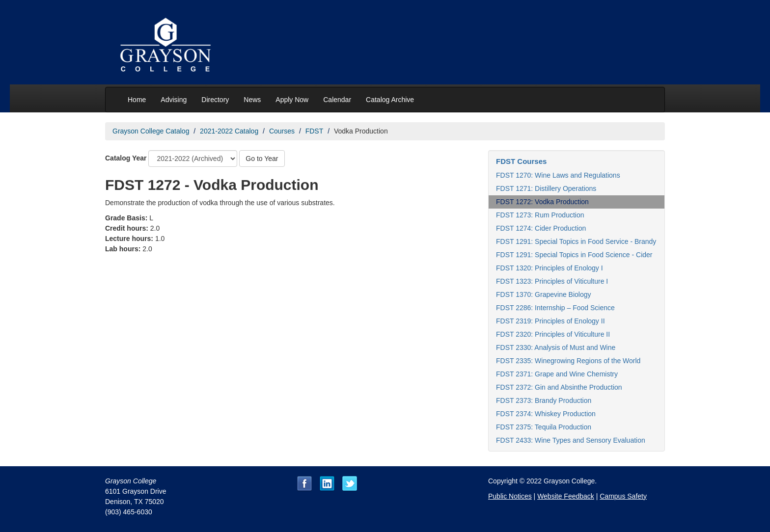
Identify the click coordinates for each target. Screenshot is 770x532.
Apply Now (292, 100)
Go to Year (262, 159)
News (252, 100)
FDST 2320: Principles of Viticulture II (553, 334)
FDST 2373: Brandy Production (544, 400)
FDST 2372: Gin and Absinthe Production (559, 387)
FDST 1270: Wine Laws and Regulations (558, 175)
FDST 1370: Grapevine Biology (544, 294)
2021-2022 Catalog (229, 131)
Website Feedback (566, 496)
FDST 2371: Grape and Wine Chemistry (557, 374)
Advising (174, 100)
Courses (282, 131)
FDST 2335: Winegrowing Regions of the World (568, 361)
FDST (315, 131)
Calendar (337, 100)
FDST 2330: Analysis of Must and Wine (556, 347)
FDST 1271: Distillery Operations (546, 188)
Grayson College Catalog (151, 131)
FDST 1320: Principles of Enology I (550, 268)
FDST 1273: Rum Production (540, 215)
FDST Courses (521, 161)
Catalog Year (126, 158)
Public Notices (510, 496)
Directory (215, 100)
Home (137, 100)
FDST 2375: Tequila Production (544, 427)
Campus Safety (623, 496)
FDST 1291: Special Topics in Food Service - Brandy (576, 241)
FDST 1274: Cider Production (541, 228)
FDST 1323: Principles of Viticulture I (552, 281)
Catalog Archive (390, 100)
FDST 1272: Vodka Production (542, 202)
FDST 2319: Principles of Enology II (550, 321)
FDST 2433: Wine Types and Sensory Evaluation (571, 440)
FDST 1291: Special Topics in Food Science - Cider (574, 255)
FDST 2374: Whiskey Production (546, 414)
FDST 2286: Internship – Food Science (555, 308)
